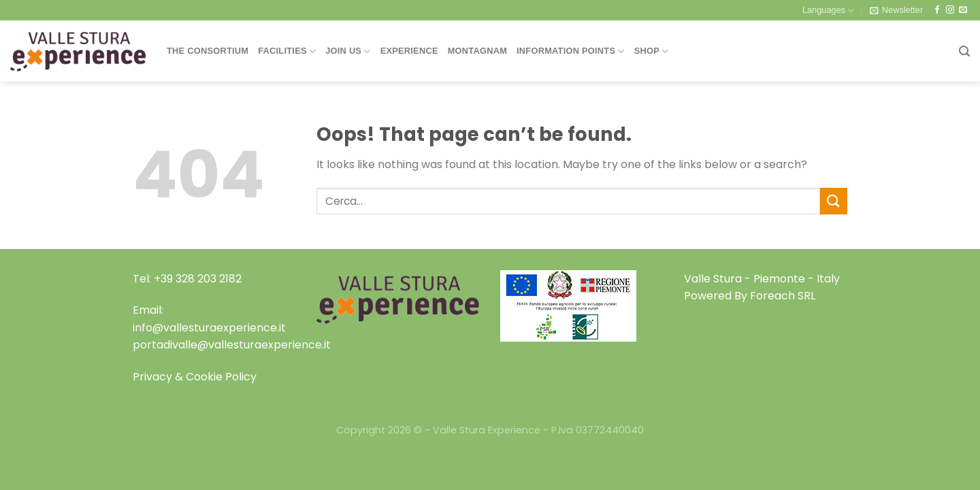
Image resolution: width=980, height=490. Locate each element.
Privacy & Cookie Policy (195, 377)
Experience (409, 51)
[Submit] (834, 201)
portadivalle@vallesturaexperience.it (232, 345)
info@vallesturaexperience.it (209, 328)
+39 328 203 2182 (198, 279)
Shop (652, 51)
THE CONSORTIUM (208, 51)
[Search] (964, 51)
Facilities (287, 51)
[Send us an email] (963, 10)
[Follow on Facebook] (937, 10)
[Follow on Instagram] (950, 10)
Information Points (571, 51)
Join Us (348, 51)
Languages (829, 11)
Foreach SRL (783, 296)
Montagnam (477, 51)
